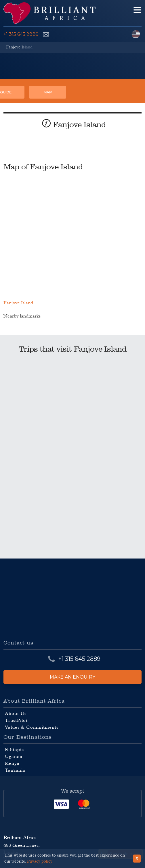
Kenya (12, 763)
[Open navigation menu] (137, 13)
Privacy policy (40, 861)
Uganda (14, 757)
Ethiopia (15, 750)
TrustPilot (16, 720)
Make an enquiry (72, 677)
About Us (16, 714)
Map (48, 92)
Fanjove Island (19, 47)
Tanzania (15, 770)
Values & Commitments (32, 727)
